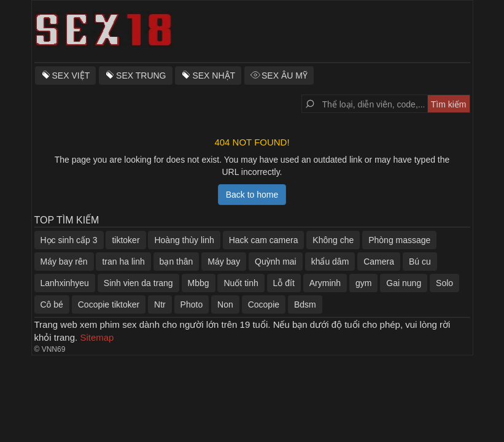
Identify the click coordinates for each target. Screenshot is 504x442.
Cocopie (264, 304)
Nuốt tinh (241, 283)
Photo (192, 304)
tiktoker (126, 240)
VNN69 (54, 349)
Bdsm (305, 304)
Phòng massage (399, 240)
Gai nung (404, 283)
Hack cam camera (264, 240)
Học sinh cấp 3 (69, 240)
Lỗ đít (284, 283)
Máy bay (224, 262)
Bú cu (420, 262)
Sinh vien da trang (138, 283)
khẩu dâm (330, 262)
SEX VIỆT (71, 76)
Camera (379, 262)
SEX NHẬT (214, 76)
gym (363, 283)
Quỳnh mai (276, 262)
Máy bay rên (64, 262)
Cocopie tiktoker (109, 304)
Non (225, 304)
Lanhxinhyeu (65, 283)
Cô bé (52, 304)
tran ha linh (123, 262)
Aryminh (325, 283)
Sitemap (97, 337)
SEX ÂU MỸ (285, 76)
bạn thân (176, 262)
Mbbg (199, 283)
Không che (333, 240)
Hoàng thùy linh (184, 240)
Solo (444, 283)
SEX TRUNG (141, 76)
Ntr (160, 304)
